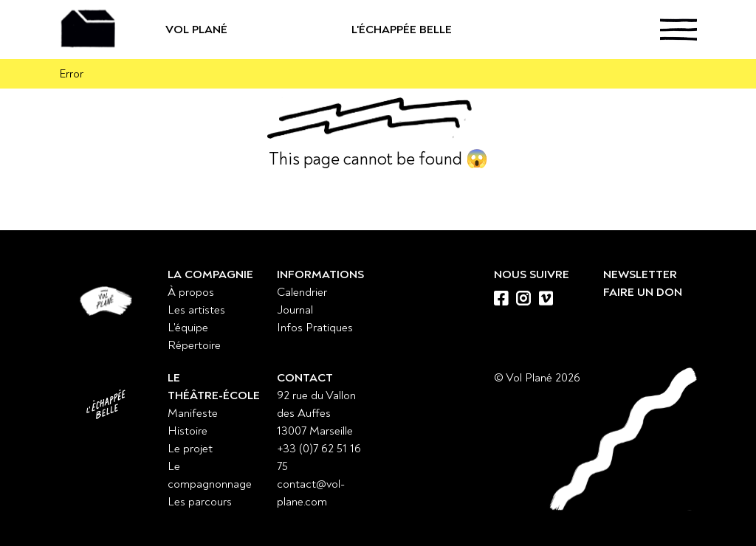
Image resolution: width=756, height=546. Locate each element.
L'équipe (188, 328)
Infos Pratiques (315, 328)
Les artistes (196, 310)
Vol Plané (244, 30)
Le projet (190, 449)
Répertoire (194, 345)
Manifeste (193, 413)
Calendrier (302, 292)
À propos (191, 292)
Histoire (188, 431)
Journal (295, 310)
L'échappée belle (402, 35)
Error (71, 74)
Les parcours (200, 502)
